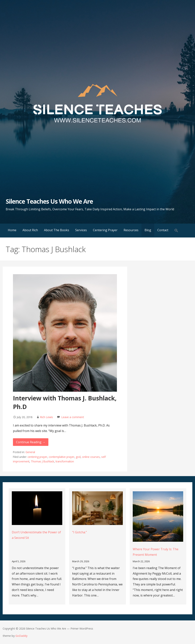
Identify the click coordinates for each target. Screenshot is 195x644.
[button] (176, 231)
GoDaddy (21, 636)
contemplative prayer (62, 457)
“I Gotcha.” (80, 532)
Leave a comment (73, 417)
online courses (91, 457)
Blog (148, 230)
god (78, 457)
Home (12, 230)
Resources (131, 230)
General (30, 452)
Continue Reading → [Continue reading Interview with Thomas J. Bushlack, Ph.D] (31, 442)
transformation (65, 461)
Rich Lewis (46, 417)
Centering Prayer (105, 230)
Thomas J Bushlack (42, 461)
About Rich (30, 230)
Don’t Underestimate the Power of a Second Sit (36, 535)
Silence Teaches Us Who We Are (49, 201)
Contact (163, 230)
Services (81, 230)
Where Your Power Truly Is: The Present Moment (156, 552)
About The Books (57, 230)
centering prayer (37, 457)
